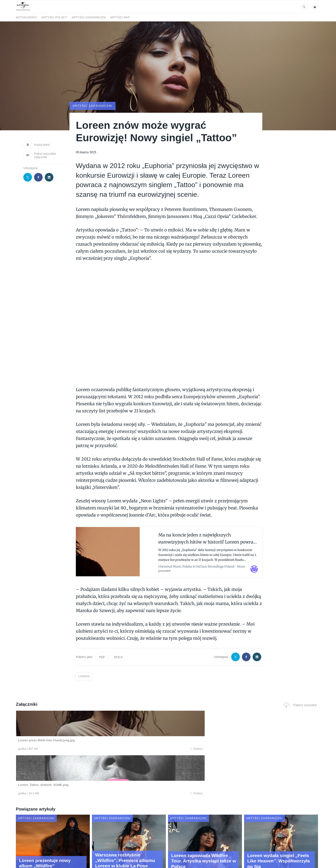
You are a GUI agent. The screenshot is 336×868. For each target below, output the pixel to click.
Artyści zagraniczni (89, 17)
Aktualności (26, 17)
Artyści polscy (54, 17)
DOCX (118, 656)
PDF (102, 656)
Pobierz (81, 748)
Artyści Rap (120, 17)
